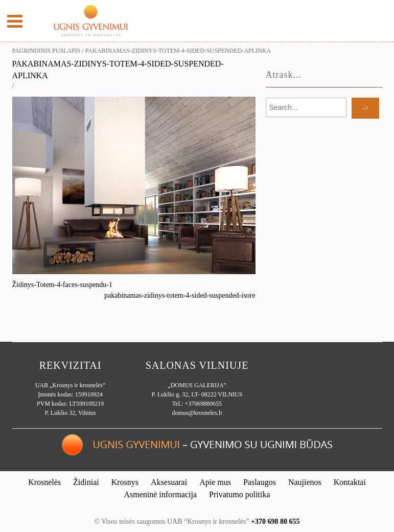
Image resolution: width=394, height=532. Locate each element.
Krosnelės (44, 482)
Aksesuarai (169, 482)
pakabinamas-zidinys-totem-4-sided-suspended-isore (180, 295)
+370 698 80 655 (275, 522)
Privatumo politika (240, 494)
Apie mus (215, 482)
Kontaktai (350, 482)
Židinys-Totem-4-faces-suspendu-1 (63, 285)
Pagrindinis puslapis (47, 51)
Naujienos (305, 482)
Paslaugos (260, 482)
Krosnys (125, 482)
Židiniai (86, 482)
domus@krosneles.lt (197, 413)
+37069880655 (203, 404)
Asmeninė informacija (160, 494)
